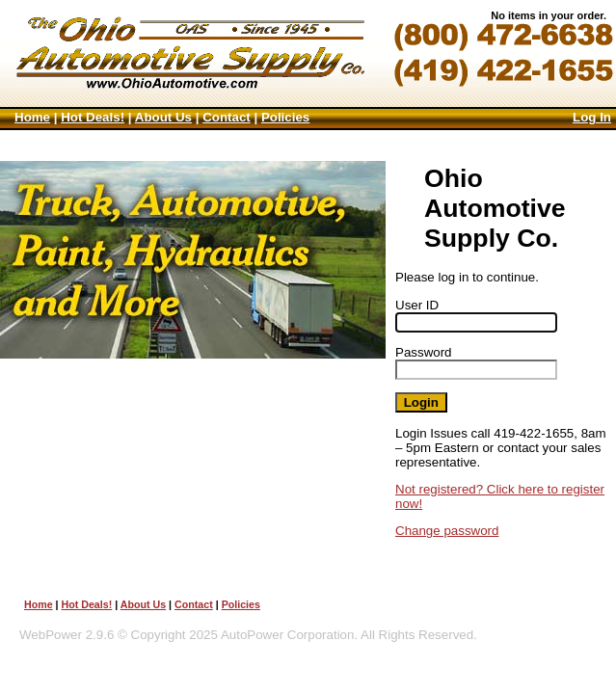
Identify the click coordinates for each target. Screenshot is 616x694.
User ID (417, 305)
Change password (447, 531)
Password (424, 352)
